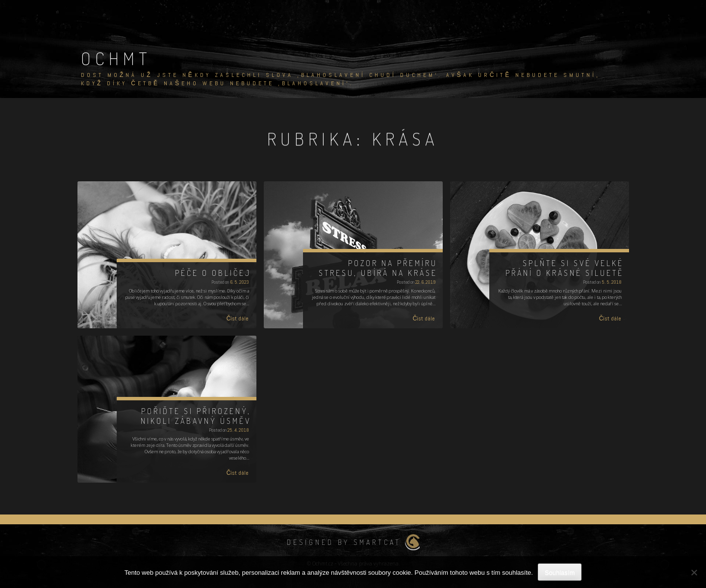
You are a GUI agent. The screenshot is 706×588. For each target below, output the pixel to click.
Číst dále (238, 318)
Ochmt (116, 58)
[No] (694, 572)
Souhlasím (560, 573)
